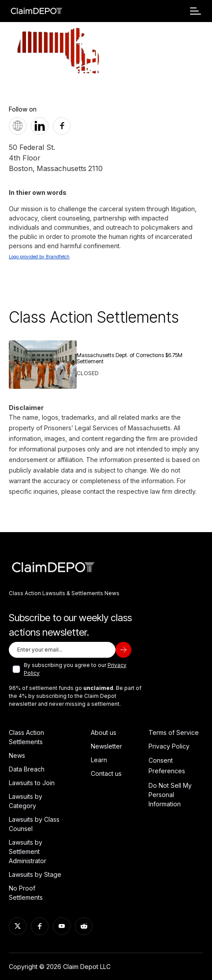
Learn (99, 760)
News (17, 755)
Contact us (106, 773)
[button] (195, 11)
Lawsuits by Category (26, 801)
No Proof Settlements (26, 893)
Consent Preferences (167, 766)
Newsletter (106, 746)
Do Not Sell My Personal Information (170, 795)
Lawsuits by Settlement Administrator (28, 851)
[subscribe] (123, 650)
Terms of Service (174, 732)
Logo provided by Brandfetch (39, 257)
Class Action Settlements (26, 737)
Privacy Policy (169, 746)
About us (104, 732)
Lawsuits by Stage (35, 874)
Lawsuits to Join (32, 783)
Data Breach (27, 769)
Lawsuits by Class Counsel (34, 824)
